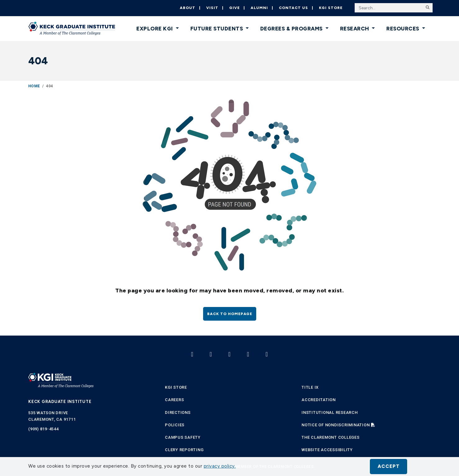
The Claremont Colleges (331, 437)
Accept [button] (389, 466)
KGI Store (331, 8)
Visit (212, 8)
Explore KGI (155, 29)
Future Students (217, 29)
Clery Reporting (184, 450)
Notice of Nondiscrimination (336, 425)
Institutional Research (330, 412)
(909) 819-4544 (43, 429)
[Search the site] (394, 8)
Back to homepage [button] (230, 314)
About (188, 8)
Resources (403, 29)
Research (355, 29)
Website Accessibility (327, 450)
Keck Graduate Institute (60, 402)
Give (234, 8)
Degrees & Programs (292, 29)
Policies (175, 425)
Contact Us (293, 8)
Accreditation (319, 400)
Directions (178, 412)
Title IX (310, 387)
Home (34, 86)
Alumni (259, 8)
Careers (174, 400)
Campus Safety (183, 437)
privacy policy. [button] (220, 466)
